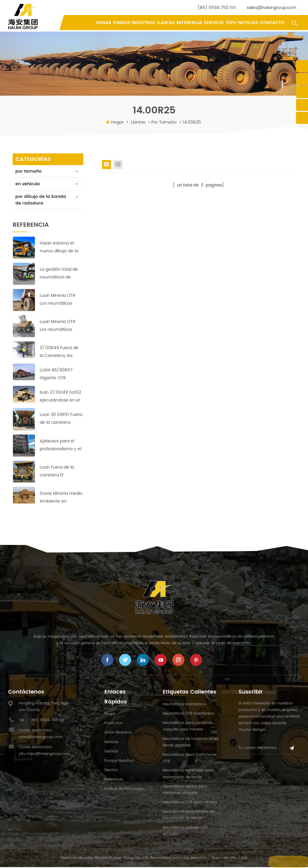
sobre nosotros (118, 733)
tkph (231, 23)
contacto (272, 23)
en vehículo (28, 184)
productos (113, 724)
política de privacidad (124, 790)
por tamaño (164, 122)
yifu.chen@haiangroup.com (44, 754)
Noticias (248, 23)
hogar (110, 715)
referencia (189, 23)
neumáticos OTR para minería (190, 803)
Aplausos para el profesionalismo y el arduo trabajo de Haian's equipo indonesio (60, 446)
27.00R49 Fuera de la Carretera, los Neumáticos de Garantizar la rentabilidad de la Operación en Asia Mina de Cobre (59, 353)
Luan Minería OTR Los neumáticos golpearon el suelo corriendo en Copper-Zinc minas (60, 327)
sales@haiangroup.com (271, 8)
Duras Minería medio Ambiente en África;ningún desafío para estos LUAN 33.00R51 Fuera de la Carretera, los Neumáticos (61, 499)
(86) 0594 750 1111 (217, 8)
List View (118, 165)
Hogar (104, 23)
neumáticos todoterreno (185, 705)
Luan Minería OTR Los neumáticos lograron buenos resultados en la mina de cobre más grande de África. (60, 301)
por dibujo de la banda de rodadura (41, 200)
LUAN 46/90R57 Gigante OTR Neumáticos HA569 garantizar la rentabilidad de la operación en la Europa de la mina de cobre (60, 375)
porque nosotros (134, 23)
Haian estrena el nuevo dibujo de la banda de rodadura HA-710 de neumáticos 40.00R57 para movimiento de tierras (60, 248)
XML (244, 859)
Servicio (214, 23)
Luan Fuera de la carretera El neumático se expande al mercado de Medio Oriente (61, 472)
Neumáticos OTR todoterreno (189, 714)
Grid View (106, 165)
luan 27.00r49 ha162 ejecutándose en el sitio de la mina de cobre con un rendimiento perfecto (60, 397)
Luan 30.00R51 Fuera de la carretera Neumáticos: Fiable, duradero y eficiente (61, 420)
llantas (166, 23)
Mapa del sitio (224, 859)
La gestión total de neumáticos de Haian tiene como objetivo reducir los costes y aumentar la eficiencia (59, 274)
